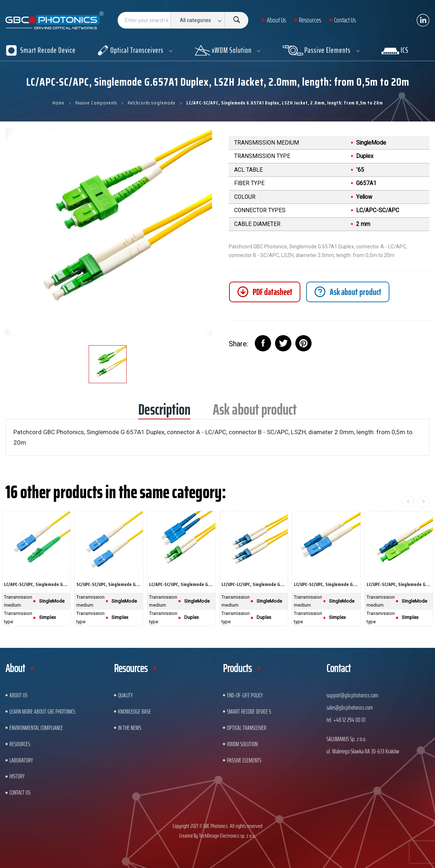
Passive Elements (244, 760)
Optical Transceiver (247, 728)
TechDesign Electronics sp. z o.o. (227, 836)
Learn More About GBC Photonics (42, 711)
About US (18, 695)
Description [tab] (164, 412)
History (17, 776)
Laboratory (21, 760)
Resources (20, 744)
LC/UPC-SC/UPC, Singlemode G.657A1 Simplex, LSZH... (326, 584)
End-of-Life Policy (245, 695)
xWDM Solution (242, 744)
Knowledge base (134, 711)
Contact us (20, 792)
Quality (125, 695)
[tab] (348, 292)
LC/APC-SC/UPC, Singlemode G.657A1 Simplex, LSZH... (36, 584)
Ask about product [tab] (255, 412)
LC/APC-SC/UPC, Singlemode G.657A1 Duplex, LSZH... (181, 584)
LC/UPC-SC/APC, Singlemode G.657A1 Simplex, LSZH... (399, 584)
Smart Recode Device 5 (249, 711)
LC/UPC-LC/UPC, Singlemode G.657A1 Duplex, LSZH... (254, 584)
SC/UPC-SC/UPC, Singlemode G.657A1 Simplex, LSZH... (109, 584)
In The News (130, 728)
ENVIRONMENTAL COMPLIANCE (36, 728)
